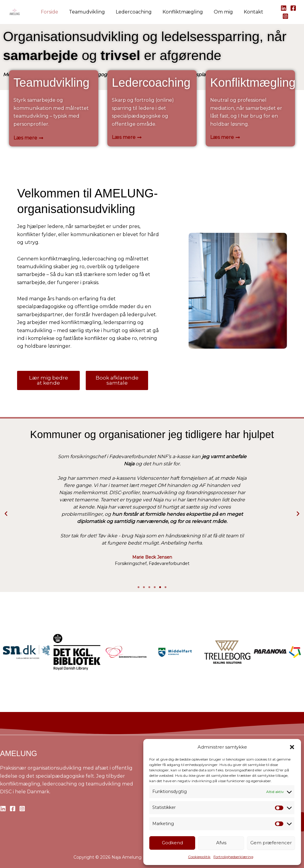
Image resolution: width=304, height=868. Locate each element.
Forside (52, 12)
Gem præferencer (271, 843)
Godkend (172, 843)
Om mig (222, 12)
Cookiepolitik (199, 857)
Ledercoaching (134, 12)
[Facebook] (290, 8)
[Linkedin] (280, 8)
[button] (292, 747)
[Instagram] (282, 16)
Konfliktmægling (182, 12)
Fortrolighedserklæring (233, 857)
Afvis (221, 843)
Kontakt (250, 12)
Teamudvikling (89, 12)
